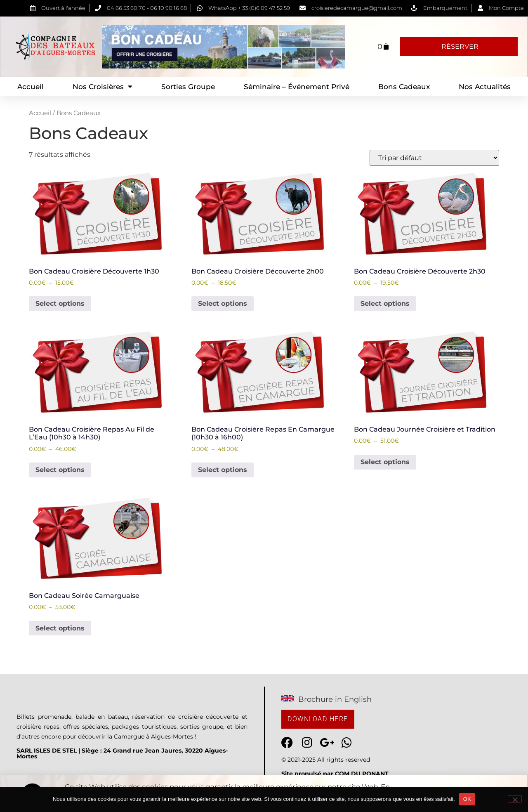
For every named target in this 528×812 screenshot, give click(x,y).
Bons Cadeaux (404, 87)
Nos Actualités (485, 87)
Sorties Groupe (188, 87)
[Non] (515, 799)
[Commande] (434, 158)
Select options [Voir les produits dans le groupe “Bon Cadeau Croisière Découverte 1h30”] (60, 303)
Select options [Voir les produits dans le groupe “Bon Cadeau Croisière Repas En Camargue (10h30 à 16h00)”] (223, 470)
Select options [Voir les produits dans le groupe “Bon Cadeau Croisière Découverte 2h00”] (223, 303)
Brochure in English (335, 699)
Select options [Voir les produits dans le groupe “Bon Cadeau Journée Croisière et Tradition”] (385, 462)
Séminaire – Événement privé (297, 87)
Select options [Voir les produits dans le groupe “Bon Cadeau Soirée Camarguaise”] (60, 628)
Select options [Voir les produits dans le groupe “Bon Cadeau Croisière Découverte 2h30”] (385, 303)
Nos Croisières (103, 86)
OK (467, 799)
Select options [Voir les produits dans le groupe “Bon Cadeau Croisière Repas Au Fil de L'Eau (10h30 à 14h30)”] (60, 470)
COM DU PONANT (362, 774)
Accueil (31, 87)
